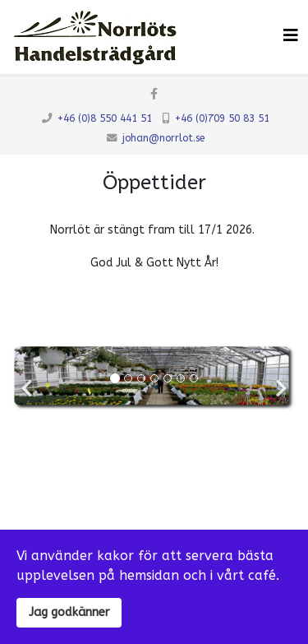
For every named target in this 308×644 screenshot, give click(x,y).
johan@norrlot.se (163, 138)
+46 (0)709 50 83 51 (222, 118)
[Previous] (29, 378)
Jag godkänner (69, 612)
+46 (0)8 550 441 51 (105, 118)
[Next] (279, 378)
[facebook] (154, 94)
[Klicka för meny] (291, 36)
